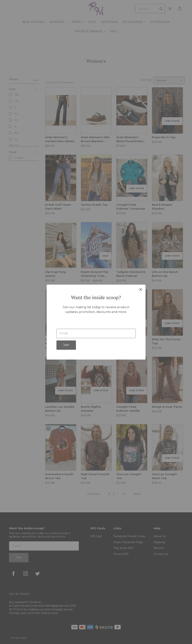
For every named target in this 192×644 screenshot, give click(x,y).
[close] (141, 289)
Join (66, 345)
